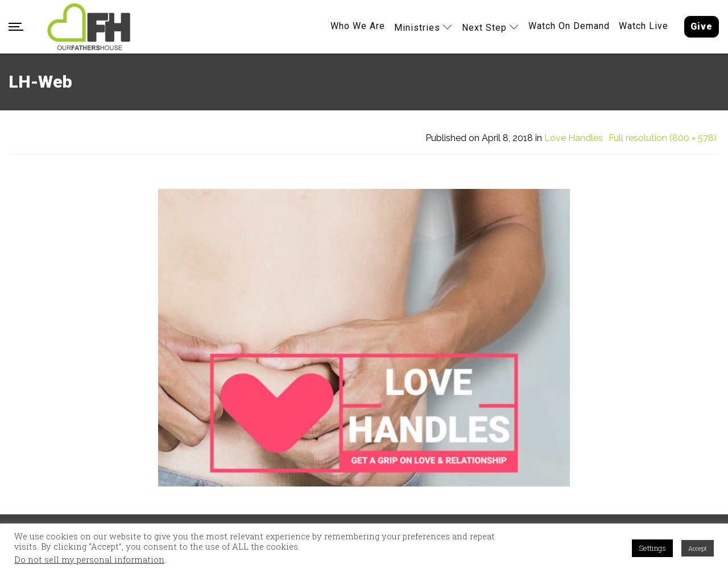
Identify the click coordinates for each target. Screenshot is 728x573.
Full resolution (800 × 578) (663, 138)
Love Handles (574, 138)
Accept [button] (698, 548)
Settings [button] (652, 548)
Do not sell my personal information (89, 560)
